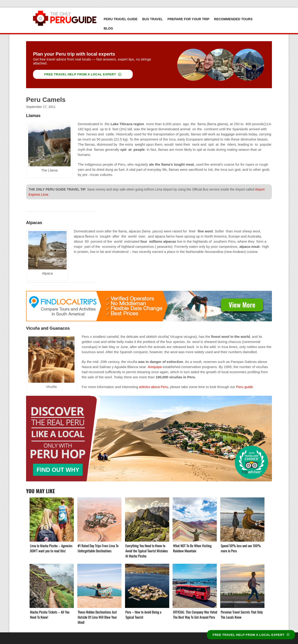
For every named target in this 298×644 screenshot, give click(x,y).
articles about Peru (154, 387)
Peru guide (245, 387)
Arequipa (155, 367)
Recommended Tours (233, 19)
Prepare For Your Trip (188, 19)
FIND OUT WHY (58, 470)
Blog (108, 28)
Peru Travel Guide (121, 19)
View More (242, 305)
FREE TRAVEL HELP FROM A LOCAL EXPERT (83, 74)
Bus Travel (152, 19)
